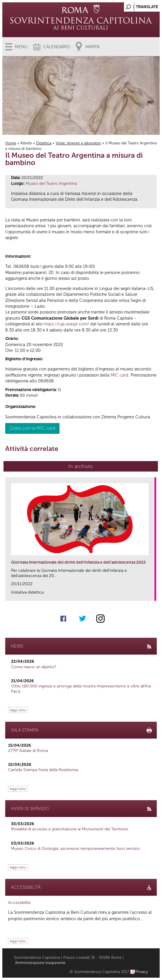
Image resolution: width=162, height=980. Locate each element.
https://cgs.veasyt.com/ (66, 324)
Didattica (44, 143)
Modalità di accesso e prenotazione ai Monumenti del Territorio (70, 829)
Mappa (92, 47)
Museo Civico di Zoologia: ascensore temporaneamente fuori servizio (75, 849)
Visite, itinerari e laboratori (78, 143)
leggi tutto (18, 710)
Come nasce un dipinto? (34, 667)
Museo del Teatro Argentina (51, 183)
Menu (21, 47)
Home (11, 143)
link (152, 595)
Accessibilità (19, 903)
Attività (26, 143)
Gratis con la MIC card (32, 428)
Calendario (56, 47)
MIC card (119, 375)
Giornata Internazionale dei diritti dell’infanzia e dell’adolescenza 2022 (78, 562)
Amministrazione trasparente (40, 963)
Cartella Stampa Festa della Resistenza (43, 770)
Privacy (142, 972)
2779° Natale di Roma (28, 751)
